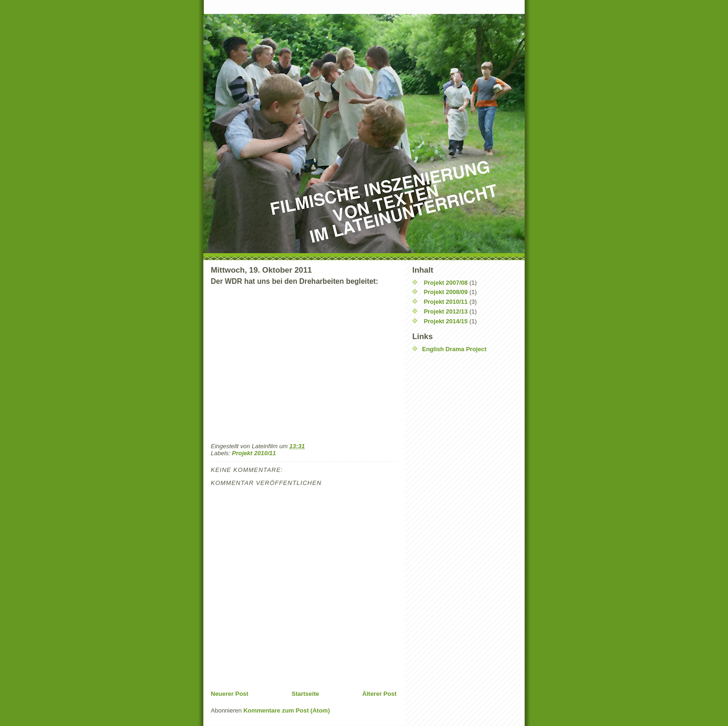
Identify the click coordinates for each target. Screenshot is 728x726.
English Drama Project (454, 349)
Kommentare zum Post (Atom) (286, 710)
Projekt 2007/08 (446, 283)
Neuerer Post (230, 694)
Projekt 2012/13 (446, 311)
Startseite (305, 694)
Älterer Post (379, 694)
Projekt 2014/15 (446, 321)
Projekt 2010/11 (254, 453)
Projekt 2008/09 (446, 292)
